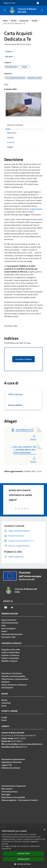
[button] (23, 864)
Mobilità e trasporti (9, 661)
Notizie (4, 700)
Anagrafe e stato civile (11, 649)
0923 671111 (21, 747)
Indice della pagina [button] (15, 125)
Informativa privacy (9, 792)
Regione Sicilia (9, 3)
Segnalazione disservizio (12, 762)
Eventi (4, 720)
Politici (4, 631)
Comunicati (24, 20)
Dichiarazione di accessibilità (13, 797)
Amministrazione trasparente (13, 786)
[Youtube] (6, 607)
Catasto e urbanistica (10, 658)
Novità (14, 20)
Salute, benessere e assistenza (14, 685)
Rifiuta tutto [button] (24, 859)
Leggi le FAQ (7, 765)
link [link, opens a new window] (10, 849)
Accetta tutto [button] (23, 854)
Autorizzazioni (7, 688)
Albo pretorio (7, 789)
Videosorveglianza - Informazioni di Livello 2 (20, 800)
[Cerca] (42, 10)
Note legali (6, 794)
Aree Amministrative (10, 623)
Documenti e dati (8, 637)
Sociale (35, 20)
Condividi (10, 52)
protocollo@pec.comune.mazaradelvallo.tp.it (24, 744)
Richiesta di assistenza (11, 768)
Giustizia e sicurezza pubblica (13, 676)
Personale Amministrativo (12, 634)
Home (5, 20)
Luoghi (4, 717)
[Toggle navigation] (5, 10)
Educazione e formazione (12, 673)
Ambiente (5, 682)
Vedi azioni (10, 57)
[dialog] (23, 848)
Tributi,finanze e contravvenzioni (15, 679)
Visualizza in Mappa (23, 359)
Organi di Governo (9, 620)
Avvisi (4, 706)
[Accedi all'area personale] (38, 3)
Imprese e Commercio (10, 655)
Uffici (4, 626)
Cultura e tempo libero (11, 652)
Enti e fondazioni (8, 628)
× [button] (44, 830)
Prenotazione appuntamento (13, 759)
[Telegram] (12, 607)
